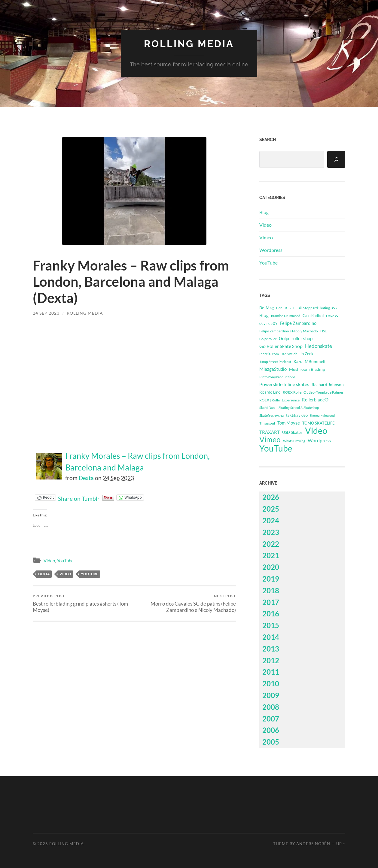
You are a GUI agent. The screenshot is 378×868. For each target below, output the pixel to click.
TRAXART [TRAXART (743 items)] (270, 432)
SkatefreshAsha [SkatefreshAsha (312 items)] (271, 415)
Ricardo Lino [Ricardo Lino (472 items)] (270, 392)
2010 (271, 684)
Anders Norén (313, 844)
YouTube (65, 561)
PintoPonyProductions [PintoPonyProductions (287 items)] (277, 377)
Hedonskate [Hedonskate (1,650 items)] (319, 346)
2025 (271, 509)
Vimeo (266, 237)
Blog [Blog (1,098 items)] (264, 315)
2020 (271, 567)
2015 (271, 625)
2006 (271, 730)
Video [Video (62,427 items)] (316, 431)
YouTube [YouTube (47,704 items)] (276, 448)
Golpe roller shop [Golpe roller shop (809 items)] (296, 338)
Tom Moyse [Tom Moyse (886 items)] (289, 423)
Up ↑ (341, 844)
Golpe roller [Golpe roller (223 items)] (268, 339)
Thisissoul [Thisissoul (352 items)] (267, 423)
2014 (271, 637)
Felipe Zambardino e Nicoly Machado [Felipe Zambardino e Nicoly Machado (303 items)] (289, 331)
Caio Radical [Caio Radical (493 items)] (313, 316)
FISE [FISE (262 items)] (323, 331)
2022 (271, 544)
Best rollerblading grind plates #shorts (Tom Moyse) (82, 603)
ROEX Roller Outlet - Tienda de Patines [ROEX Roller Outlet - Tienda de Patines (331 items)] (313, 392)
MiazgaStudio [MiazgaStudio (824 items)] (273, 369)
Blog (264, 212)
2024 (271, 520)
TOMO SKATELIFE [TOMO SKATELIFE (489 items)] (319, 423)
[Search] (336, 159)
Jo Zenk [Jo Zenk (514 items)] (307, 354)
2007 (271, 719)
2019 (271, 579)
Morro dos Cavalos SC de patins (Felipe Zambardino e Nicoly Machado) (186, 603)
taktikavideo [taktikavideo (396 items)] (297, 415)
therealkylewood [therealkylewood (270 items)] (322, 415)
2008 (271, 707)
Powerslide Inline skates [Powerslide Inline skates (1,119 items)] (284, 384)
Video (49, 561)
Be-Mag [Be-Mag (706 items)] (267, 308)
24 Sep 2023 (46, 313)
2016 (271, 614)
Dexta (86, 478)
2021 (271, 555)
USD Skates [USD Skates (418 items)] (292, 432)
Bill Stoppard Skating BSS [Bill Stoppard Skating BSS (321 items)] (317, 308)
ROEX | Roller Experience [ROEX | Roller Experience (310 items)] (279, 400)
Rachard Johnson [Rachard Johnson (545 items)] (328, 385)
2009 (271, 695)
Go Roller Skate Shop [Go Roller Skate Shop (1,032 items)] (281, 346)
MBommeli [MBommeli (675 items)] (315, 361)
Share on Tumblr (79, 498)
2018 (271, 590)
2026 (271, 497)
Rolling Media (189, 44)
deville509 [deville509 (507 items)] (268, 323)
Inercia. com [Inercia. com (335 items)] (269, 354)
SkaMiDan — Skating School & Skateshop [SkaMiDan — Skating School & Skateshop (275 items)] (289, 408)
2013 (271, 649)
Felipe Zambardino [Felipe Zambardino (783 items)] (298, 323)
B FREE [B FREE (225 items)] (290, 308)
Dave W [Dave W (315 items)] (332, 316)
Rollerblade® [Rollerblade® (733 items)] (315, 400)
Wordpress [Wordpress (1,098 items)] (319, 440)
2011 (271, 672)
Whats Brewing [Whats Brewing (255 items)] (294, 441)
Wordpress (271, 250)
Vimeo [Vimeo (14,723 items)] (270, 440)
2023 (271, 532)
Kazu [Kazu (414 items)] (298, 361)
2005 (271, 742)
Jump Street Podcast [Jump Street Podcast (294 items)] (275, 362)
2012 (271, 660)
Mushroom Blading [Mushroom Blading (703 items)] (307, 369)
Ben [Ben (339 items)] (279, 308)
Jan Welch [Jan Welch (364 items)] (289, 354)
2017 (271, 602)
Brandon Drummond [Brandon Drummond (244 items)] (286, 316)
